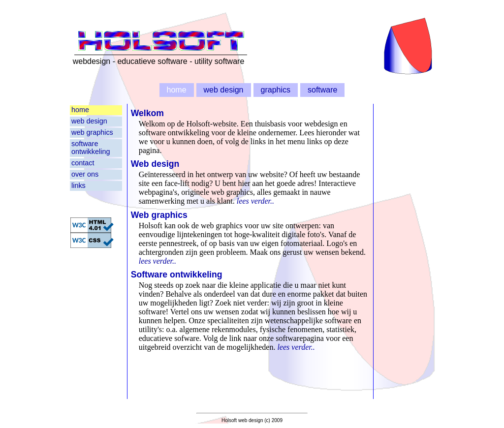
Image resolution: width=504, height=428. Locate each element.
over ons (85, 174)
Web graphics (159, 215)
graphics (276, 90)
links (79, 185)
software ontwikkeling (91, 148)
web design (224, 90)
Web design (155, 164)
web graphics (92, 132)
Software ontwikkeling (177, 275)
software (322, 90)
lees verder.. (255, 201)
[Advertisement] (406, 251)
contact (83, 163)
